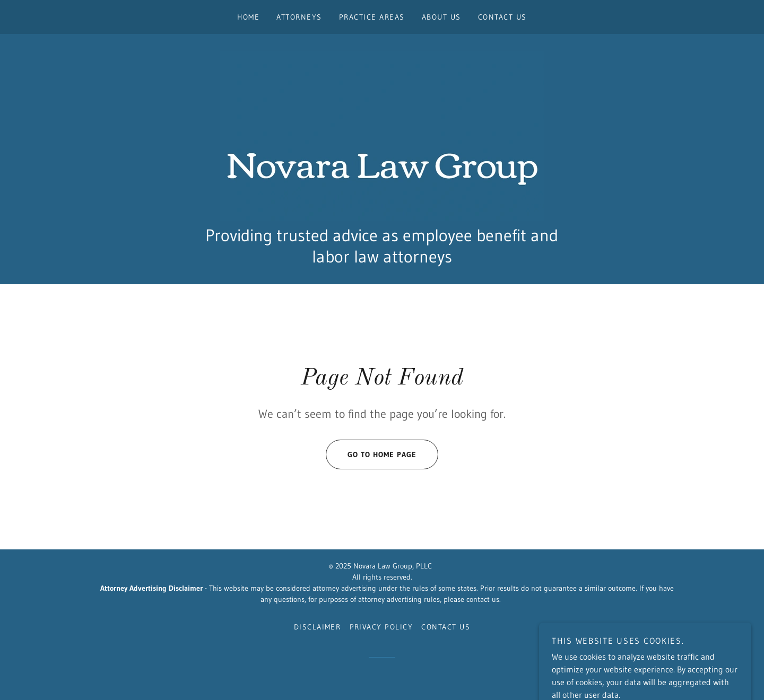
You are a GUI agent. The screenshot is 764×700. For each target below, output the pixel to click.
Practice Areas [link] (372, 17)
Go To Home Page (371, 454)
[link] (382, 135)
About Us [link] (441, 17)
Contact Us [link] (502, 17)
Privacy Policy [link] (381, 627)
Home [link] (248, 17)
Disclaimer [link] (318, 627)
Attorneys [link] (299, 17)
